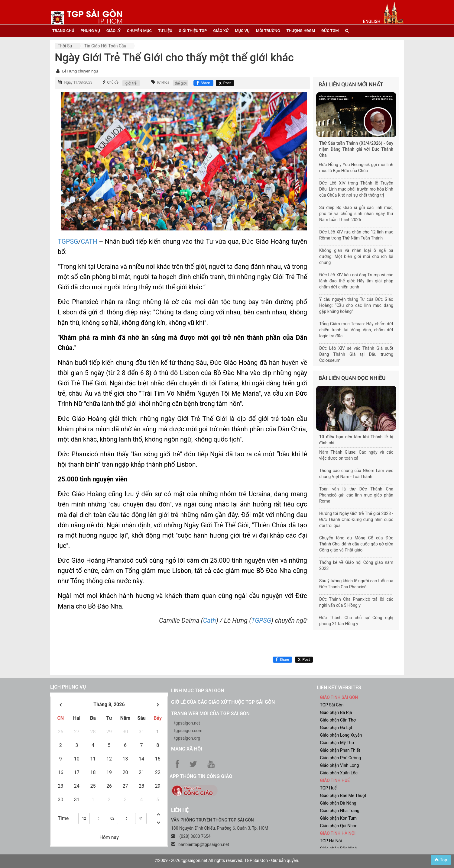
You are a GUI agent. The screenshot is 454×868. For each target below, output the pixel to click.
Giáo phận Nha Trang (340, 811)
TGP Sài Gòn (332, 705)
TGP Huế (328, 788)
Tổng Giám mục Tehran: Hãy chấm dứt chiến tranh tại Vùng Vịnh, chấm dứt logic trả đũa (356, 330)
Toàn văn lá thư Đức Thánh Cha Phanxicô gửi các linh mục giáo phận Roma (356, 495)
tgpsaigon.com (188, 731)
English (372, 21)
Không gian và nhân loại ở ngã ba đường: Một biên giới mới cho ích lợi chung (356, 256)
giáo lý (113, 31)
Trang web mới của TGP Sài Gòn (210, 714)
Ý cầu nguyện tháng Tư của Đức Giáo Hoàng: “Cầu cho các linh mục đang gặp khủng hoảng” (356, 305)
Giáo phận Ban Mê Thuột (343, 796)
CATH (89, 241)
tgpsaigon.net (187, 723)
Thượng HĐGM (301, 31)
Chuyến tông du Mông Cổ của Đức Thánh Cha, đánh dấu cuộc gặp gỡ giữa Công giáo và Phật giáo (356, 544)
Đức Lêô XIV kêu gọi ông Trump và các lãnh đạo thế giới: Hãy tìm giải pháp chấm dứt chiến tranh (356, 281)
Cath (210, 620)
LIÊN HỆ (180, 810)
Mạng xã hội (187, 749)
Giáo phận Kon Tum (339, 818)
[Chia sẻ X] (225, 83)
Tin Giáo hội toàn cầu (105, 46)
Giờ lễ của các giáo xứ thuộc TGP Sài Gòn (223, 702)
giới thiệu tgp (193, 31)
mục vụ (242, 31)
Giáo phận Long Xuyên (341, 735)
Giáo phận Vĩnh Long (340, 765)
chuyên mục (139, 31)
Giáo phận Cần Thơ (338, 720)
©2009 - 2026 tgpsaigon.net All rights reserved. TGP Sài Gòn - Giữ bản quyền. (227, 860)
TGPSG (68, 241)
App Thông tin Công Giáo (201, 776)
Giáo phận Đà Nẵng (338, 803)
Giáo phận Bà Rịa (336, 712)
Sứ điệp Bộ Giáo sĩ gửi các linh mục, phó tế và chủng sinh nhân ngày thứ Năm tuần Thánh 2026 (356, 214)
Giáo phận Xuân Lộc (339, 773)
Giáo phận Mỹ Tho (337, 743)
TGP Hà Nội (331, 841)
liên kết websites (339, 688)
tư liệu (165, 31)
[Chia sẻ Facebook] (203, 83)
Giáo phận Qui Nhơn (339, 826)
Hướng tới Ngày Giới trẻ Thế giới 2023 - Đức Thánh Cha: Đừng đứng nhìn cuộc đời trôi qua (356, 519)
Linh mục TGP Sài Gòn (198, 691)
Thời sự (65, 46)
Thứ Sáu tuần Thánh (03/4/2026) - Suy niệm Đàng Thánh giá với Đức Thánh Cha (356, 149)
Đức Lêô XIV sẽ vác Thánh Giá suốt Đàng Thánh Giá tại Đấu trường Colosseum (356, 354)
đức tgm (330, 31)
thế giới (181, 83)
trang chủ (63, 31)
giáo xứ (221, 31)
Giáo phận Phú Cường (341, 758)
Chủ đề (113, 82)
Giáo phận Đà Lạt (336, 728)
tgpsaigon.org (187, 738)
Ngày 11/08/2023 (78, 82)
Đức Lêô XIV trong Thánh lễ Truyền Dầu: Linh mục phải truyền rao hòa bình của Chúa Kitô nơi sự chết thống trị (356, 189)
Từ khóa (163, 82)
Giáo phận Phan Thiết (340, 750)
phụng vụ (90, 31)
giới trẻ (131, 83)
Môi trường (268, 31)
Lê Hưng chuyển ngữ (80, 71)
